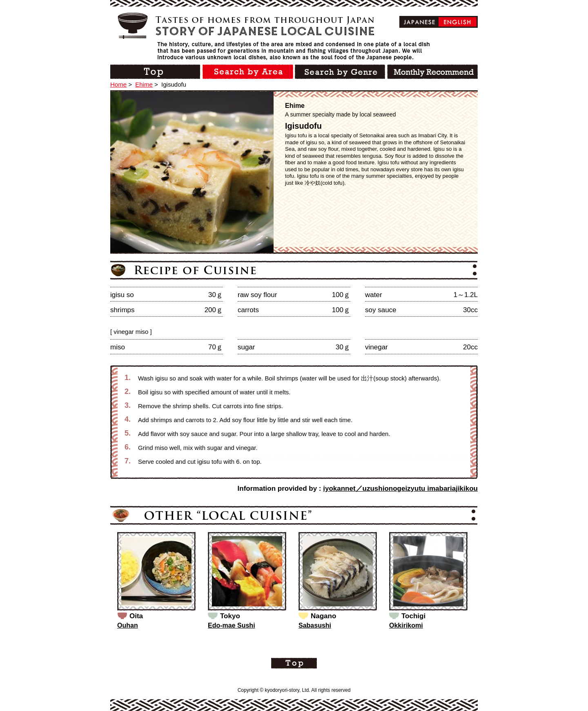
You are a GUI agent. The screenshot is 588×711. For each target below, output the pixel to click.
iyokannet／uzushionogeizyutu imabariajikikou (400, 489)
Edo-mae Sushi (232, 625)
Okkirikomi (406, 625)
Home (118, 84)
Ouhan (128, 625)
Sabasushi (315, 625)
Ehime (144, 84)
